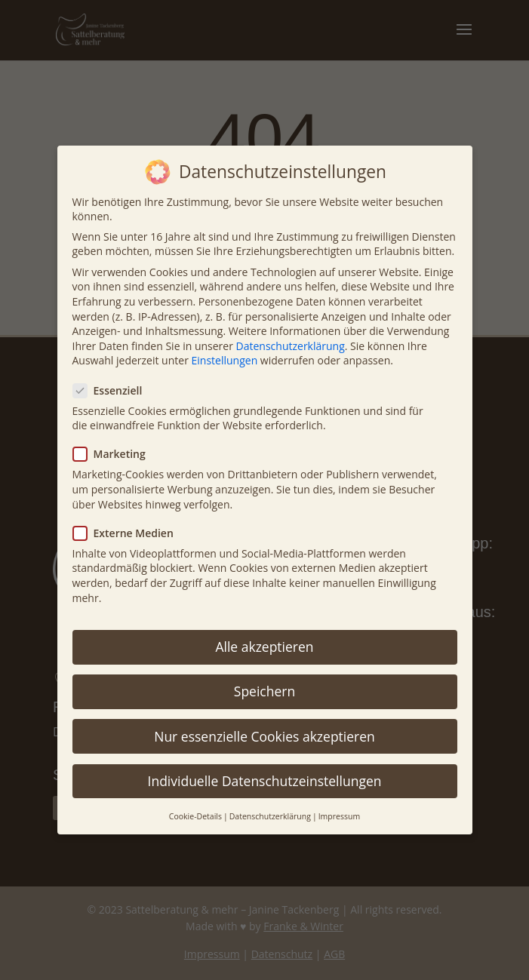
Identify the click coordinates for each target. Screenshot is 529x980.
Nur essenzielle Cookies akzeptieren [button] (264, 736)
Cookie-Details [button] (195, 816)
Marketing (115, 454)
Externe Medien (129, 533)
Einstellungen (225, 360)
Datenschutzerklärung (291, 346)
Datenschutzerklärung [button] (270, 816)
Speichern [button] (264, 691)
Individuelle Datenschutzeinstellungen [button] (265, 781)
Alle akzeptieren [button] (264, 647)
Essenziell (114, 390)
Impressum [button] (339, 816)
